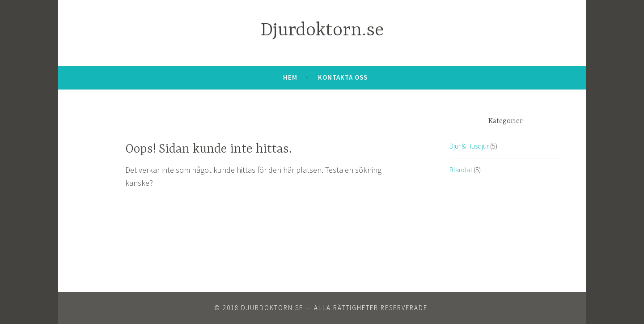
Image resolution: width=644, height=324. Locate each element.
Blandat (461, 170)
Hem (290, 77)
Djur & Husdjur (469, 146)
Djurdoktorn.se (322, 31)
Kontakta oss (343, 77)
